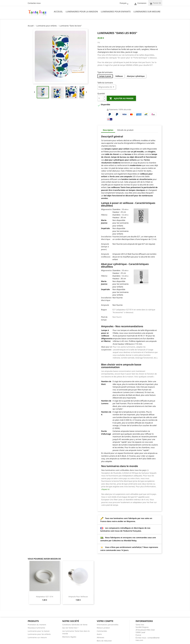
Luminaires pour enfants (116, 12)
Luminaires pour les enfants (39, 634)
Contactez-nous (34, 3)
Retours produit (103, 628)
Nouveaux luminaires (36, 628)
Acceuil (58, 12)
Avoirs (99, 634)
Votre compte (105, 621)
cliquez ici (105, 489)
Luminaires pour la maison (82, 12)
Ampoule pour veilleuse (78, 597)
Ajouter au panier (121, 99)
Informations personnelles (108, 625)
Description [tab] (108, 130)
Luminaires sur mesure (147, 12)
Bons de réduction (104, 641)
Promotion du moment (37, 625)
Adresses (101, 637)
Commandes (102, 631)
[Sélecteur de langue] (124, 3)
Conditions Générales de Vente (75, 625)
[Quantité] (100, 98)
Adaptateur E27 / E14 (45, 597)
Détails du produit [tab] (125, 130)
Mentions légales (69, 637)
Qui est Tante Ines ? (70, 628)
